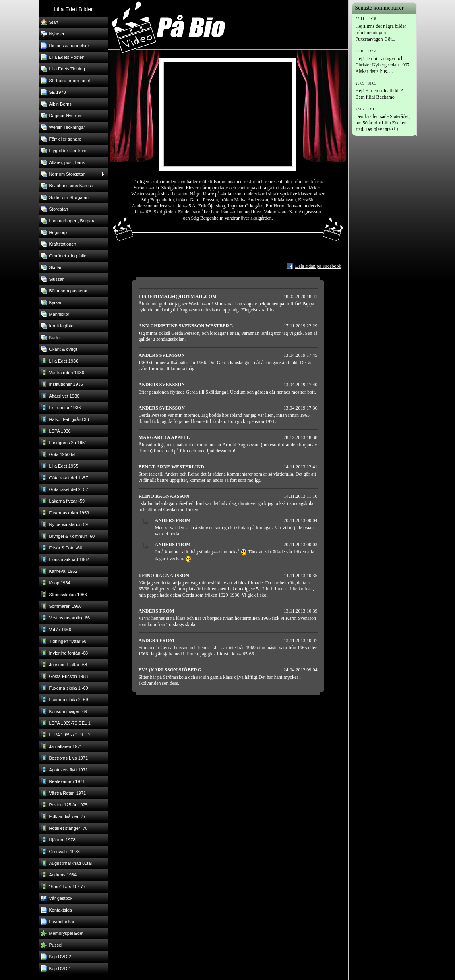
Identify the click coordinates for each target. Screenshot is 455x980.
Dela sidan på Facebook (318, 266)
